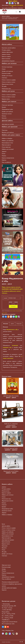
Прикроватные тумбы (7, 109)
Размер (6, 298)
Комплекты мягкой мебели (9, 48)
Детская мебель (6, 526)
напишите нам (7, 347)
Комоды (4, 116)
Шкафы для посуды (7, 76)
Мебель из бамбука (7, 138)
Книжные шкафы (6, 73)
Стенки (4, 69)
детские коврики (5, 313)
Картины (4, 160)
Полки (4, 154)
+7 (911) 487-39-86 (7, 610)
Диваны (4, 487)
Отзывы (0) (19, 324)
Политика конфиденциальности (10, 582)
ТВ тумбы (4, 86)
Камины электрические (8, 158)
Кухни (3, 524)
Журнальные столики (7, 84)
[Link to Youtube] (22, 642)
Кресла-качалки (6, 542)
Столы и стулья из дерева (9, 80)
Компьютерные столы (7, 143)
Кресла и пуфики (6, 56)
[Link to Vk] (20, 642)
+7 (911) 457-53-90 (12, 5)
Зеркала (4, 151)
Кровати (4, 107)
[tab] (6, 324)
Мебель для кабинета (8, 141)
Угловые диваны (6, 50)
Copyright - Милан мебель (6, 642)
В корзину (13, 306)
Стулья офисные (6, 147)
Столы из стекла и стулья (8, 82)
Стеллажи (4, 78)
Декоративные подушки (8, 61)
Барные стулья (6, 99)
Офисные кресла (6, 145)
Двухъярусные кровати (8, 124)
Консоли (4, 118)
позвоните (15, 345)
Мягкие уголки (6, 491)
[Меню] (16, 12)
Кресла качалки (6, 59)
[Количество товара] (13, 303)
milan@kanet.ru (6, 620)
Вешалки (4, 548)
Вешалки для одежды (8, 132)
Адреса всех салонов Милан (10, 622)
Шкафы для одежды (7, 71)
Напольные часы (6, 89)
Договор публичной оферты (9, 588)
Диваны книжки (6, 54)
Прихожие (5, 130)
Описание (6, 324)
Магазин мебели (6, 16)
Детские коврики (13, 311)
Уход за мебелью (6, 162)
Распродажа (18, 311)
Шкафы (4, 569)
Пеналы (4, 156)
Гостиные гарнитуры (7, 67)
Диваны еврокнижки (7, 52)
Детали (12, 324)
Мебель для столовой (8, 149)
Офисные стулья (6, 565)
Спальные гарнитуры (7, 105)
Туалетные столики (7, 114)
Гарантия (4, 590)
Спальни (4, 505)
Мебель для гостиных (8, 495)
